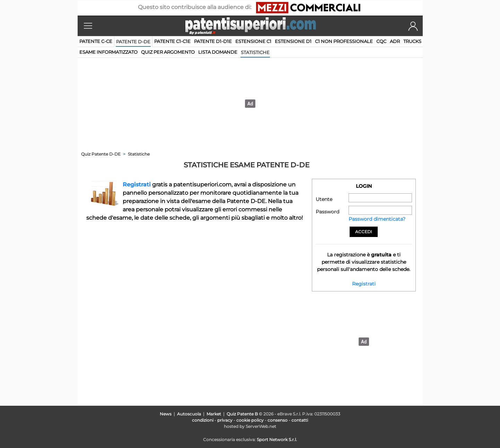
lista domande (218, 52)
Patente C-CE (96, 41)
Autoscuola (189, 414)
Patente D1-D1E (213, 41)
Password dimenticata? (377, 219)
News (166, 414)
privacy (225, 420)
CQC (381, 41)
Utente (324, 199)
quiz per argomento (168, 52)
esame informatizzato (108, 52)
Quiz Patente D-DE (101, 154)
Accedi (364, 232)
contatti (300, 420)
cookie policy (250, 420)
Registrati (137, 185)
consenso (278, 420)
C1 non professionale (344, 41)
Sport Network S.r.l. (277, 440)
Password (327, 212)
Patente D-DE (133, 42)
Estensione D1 (293, 41)
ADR (395, 41)
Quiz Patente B (242, 414)
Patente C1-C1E (172, 41)
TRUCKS (412, 41)
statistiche (255, 52)
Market (214, 414)
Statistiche (139, 154)
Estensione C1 (253, 41)
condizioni (203, 420)
